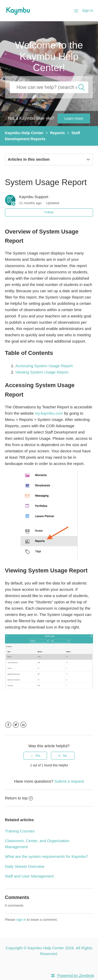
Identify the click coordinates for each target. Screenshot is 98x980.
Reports (57, 133)
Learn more (74, 118)
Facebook (8, 725)
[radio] (35, 756)
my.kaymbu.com (49, 413)
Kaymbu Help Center (24, 133)
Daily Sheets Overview (25, 866)
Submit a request (69, 781)
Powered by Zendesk (76, 975)
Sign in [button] (87, 10)
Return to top (19, 798)
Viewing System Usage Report (42, 372)
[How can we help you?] (49, 87)
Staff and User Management (29, 876)
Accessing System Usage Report (44, 366)
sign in (21, 920)
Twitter (16, 725)
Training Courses (20, 831)
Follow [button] (49, 212)
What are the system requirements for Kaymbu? (47, 856)
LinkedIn (23, 725)
